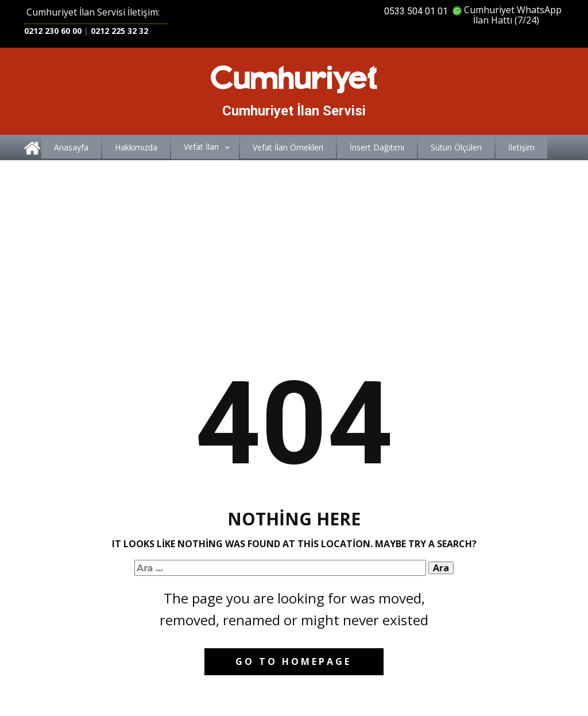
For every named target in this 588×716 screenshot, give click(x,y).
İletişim (521, 147)
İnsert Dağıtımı (377, 147)
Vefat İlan (201, 147)
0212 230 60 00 (53, 31)
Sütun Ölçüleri (456, 147)
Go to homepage (293, 661)
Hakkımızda (136, 147)
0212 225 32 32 (119, 31)
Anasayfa (71, 147)
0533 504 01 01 (416, 11)
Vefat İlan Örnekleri (288, 147)
